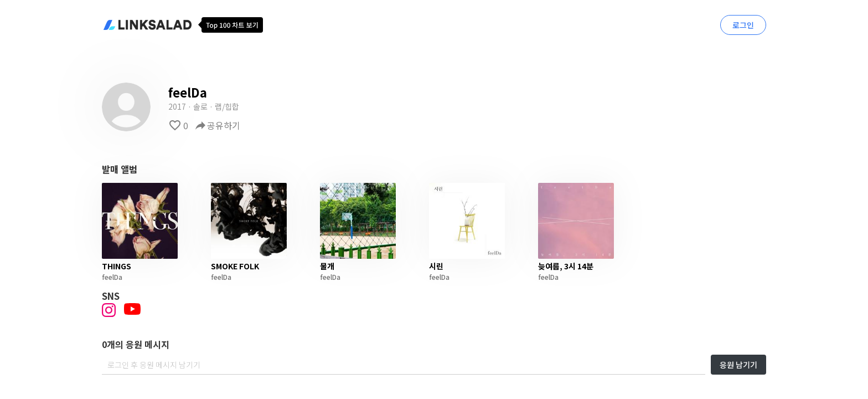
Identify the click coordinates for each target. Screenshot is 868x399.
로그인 (743, 25)
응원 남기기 (738, 365)
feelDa (112, 277)
